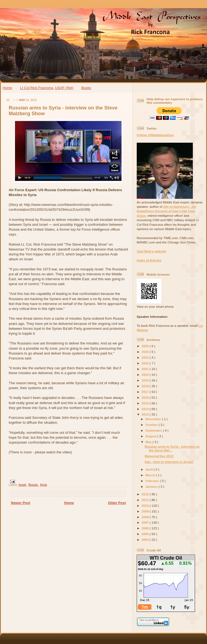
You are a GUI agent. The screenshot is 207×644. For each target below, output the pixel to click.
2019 (146, 380)
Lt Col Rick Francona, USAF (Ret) (47, 88)
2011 (146, 500)
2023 (146, 357)
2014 (146, 409)
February (153, 481)
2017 (146, 392)
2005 (146, 534)
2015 (146, 403)
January (152, 486)
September (154, 430)
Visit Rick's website (151, 251)
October (152, 425)
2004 (146, 540)
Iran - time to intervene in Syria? (169, 462)
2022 (146, 363)
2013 (146, 414)
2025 (146, 346)
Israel (23, 485)
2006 (146, 528)
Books (86, 88)
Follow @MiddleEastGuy (155, 135)
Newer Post (21, 503)
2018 (146, 386)
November (154, 419)
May (149, 442)
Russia (33, 485)
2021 (146, 369)
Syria (43, 485)
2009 (146, 511)
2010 (146, 506)
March (151, 475)
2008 (146, 517)
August (151, 436)
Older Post (117, 503)
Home (7, 88)
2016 (146, 397)
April (150, 469)
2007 (146, 522)
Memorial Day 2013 (159, 456)
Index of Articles (149, 260)
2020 (146, 375)
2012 (146, 494)
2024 (146, 352)
